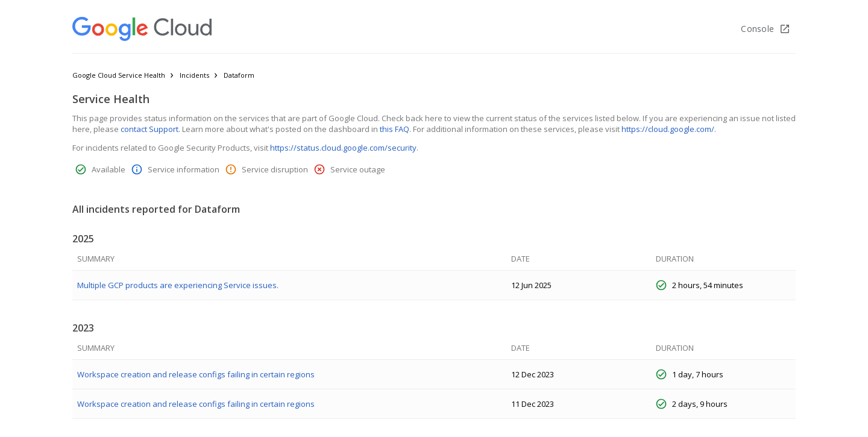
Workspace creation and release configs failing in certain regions (196, 374)
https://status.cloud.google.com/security (343, 148)
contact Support (149, 129)
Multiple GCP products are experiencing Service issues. (178, 285)
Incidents (194, 75)
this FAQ (395, 129)
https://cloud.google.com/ (668, 129)
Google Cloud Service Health (119, 75)
